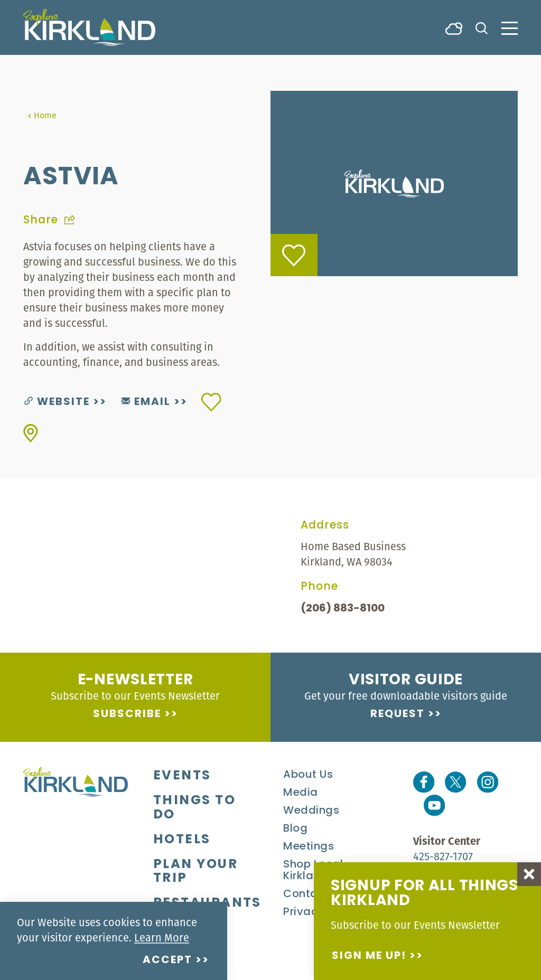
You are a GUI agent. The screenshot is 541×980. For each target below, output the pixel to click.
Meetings (309, 847)
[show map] (31, 433)
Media (301, 793)
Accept (167, 960)
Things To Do (194, 808)
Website (57, 402)
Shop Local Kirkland (313, 871)
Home (42, 115)
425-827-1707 (443, 856)
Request (398, 714)
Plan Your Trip (195, 872)
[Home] (89, 27)
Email (146, 402)
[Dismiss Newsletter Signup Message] (529, 874)
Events (182, 776)
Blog (295, 829)
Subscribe (127, 714)
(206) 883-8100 (343, 609)
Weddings (311, 811)
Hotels (182, 840)
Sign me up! (369, 956)
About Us (308, 775)
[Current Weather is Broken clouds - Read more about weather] (454, 27)
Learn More (162, 937)
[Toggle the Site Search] (482, 27)
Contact (306, 894)
